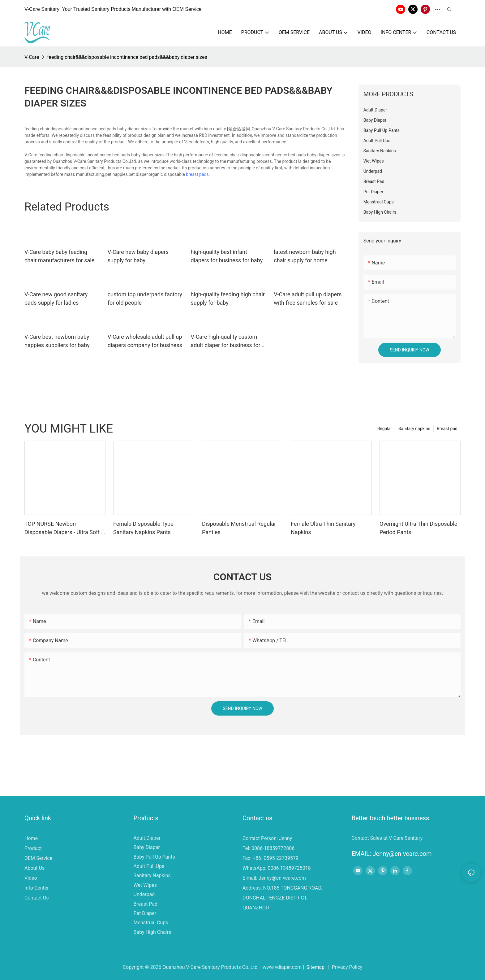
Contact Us (37, 898)
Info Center (37, 888)
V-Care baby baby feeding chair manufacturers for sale (59, 256)
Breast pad (447, 429)
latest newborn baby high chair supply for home (305, 256)
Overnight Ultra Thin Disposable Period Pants (418, 528)
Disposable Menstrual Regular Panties (239, 528)
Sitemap (315, 967)
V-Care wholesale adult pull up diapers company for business (145, 341)
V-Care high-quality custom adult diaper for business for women (226, 341)
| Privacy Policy (345, 967)
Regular (385, 429)
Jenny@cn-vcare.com (282, 878)
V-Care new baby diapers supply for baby (138, 256)
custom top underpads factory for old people (145, 298)
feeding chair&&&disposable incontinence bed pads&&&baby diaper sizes (127, 57)
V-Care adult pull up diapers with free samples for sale (308, 298)
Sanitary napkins (414, 429)
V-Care (32, 57)
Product (33, 848)
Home (31, 838)
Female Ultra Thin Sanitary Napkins (323, 528)
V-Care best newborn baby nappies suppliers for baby (57, 341)
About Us (34, 868)
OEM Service (38, 858)
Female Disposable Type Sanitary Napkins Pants (143, 528)
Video (31, 878)
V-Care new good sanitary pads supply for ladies (56, 298)
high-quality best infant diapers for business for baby (227, 256)
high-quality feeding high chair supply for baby (228, 298)
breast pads (197, 174)
